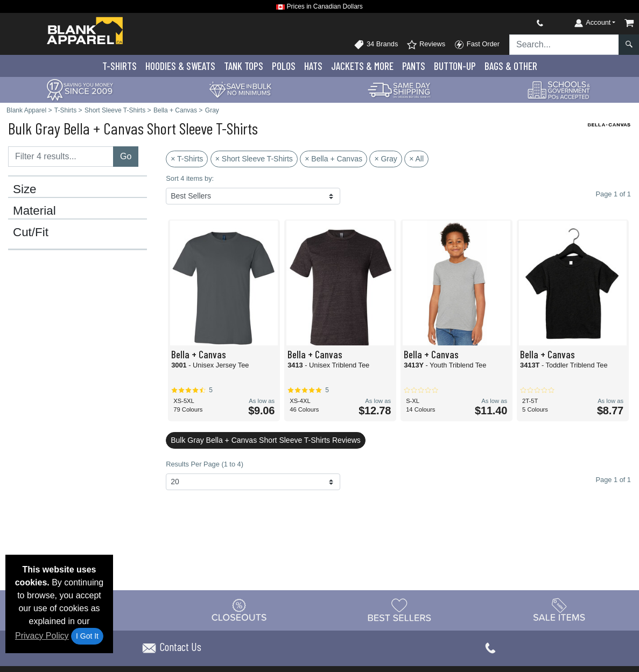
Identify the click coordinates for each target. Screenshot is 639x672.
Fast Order (477, 45)
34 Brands (376, 45)
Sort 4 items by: (190, 178)
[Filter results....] (61, 157)
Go (126, 156)
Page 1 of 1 (613, 480)
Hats (313, 66)
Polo (284, 66)
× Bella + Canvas (333, 159)
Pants (414, 66)
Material (34, 211)
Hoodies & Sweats (180, 66)
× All (416, 159)
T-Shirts (120, 66)
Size (25, 189)
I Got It (87, 636)
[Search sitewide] (564, 45)
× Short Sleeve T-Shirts (254, 159)
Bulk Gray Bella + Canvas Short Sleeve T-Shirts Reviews (266, 440)
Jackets (362, 66)
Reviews (426, 45)
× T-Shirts (187, 159)
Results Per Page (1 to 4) (205, 464)
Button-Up (455, 66)
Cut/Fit (31, 232)
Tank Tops (244, 66)
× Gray (385, 159)
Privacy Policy (42, 636)
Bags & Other (511, 66)
